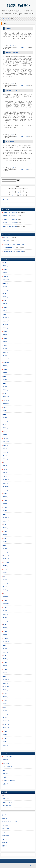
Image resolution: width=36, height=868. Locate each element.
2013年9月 (6, 731)
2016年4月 (6, 625)
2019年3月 (6, 507)
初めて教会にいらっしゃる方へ (10, 822)
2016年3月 (6, 628)
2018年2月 (6, 549)
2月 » (8, 199)
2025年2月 (6, 311)
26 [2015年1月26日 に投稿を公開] (13, 196)
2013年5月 (6, 745)
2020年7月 (6, 497)
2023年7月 (6, 373)
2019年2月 (6, 511)
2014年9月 (6, 690)
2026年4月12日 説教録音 (11, 212)
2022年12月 (6, 397)
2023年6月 (6, 376)
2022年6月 (6, 418)
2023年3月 (6, 387)
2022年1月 (6, 435)
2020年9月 (6, 490)
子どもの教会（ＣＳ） (9, 767)
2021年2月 (6, 473)
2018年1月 (6, 552)
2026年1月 (6, 273)
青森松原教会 (20, 244)
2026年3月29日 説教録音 (10, 219)
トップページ (5, 815)
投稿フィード (7, 799)
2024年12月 (6, 318)
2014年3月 (6, 711)
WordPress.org (7, 806)
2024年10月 (6, 325)
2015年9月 (6, 649)
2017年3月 (6, 587)
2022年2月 (6, 431)
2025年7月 (6, 294)
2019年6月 (6, 500)
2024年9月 (6, 328)
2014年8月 (6, 693)
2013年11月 (6, 724)
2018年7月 (6, 531)
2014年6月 (6, 700)
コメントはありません (22, 47)
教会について (5, 818)
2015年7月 (6, 655)
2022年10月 (6, 404)
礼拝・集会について (7, 825)
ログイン (5, 795)
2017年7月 (6, 573)
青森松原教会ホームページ (18, 5)
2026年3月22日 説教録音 (10, 223)
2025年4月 (6, 304)
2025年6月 (6, 297)
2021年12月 (6, 438)
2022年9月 (6, 407)
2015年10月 (6, 645)
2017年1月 (6, 593)
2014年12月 (6, 680)
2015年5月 (6, 662)
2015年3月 (6, 669)
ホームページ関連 (8, 756)
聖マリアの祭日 (10, 142)
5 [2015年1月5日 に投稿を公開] (13, 192)
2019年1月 (6, 514)
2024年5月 (6, 342)
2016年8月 (6, 611)
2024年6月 (6, 338)
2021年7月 (6, 456)
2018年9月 (6, 524)
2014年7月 (6, 697)
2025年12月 (6, 276)
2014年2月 (6, 714)
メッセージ (5, 843)
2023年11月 (6, 359)
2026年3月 (6, 266)
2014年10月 (6, 686)
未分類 (12, 46)
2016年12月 (6, 597)
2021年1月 (6, 476)
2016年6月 (6, 618)
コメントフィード (8, 802)
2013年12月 (6, 721)
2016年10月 (6, 604)
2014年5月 (6, 704)
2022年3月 (6, 428)
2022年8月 (6, 411)
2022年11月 (6, 400)
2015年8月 (6, 652)
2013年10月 (6, 728)
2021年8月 (6, 452)
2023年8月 (6, 369)
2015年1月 (6, 676)
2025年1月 (6, 314)
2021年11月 (6, 442)
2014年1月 (6, 718)
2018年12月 (6, 518)
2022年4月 (6, 425)
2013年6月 (6, 742)
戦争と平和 (6, 237)
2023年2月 (6, 390)
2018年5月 (6, 538)
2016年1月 (6, 635)
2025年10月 (6, 283)
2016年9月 (6, 607)
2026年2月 (6, 269)
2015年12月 (6, 638)
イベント (4, 832)
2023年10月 (6, 362)
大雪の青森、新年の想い (12, 53)
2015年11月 (6, 642)
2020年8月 (6, 493)
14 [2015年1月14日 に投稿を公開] (18, 193)
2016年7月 (6, 614)
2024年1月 (6, 356)
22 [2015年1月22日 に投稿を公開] (21, 194)
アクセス (4, 839)
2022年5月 (6, 421)
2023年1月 (6, 393)
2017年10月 (6, 562)
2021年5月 (6, 462)
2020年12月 (6, 480)
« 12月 (4, 199)
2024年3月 (6, 349)
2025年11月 (6, 280)
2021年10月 (6, 445)
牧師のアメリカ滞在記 (9, 781)
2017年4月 (6, 583)
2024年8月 (6, 331)
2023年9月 (6, 366)
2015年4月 (6, 666)
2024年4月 (6, 345)
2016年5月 (6, 621)
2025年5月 (6, 300)
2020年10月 (6, 487)
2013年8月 (6, 735)
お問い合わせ (5, 836)
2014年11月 (6, 683)
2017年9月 (6, 566)
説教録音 (5, 784)
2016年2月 (6, 631)
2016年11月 (6, 600)
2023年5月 (6, 380)
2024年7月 (6, 335)
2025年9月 (6, 287)
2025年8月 (6, 290)
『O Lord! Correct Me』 (9, 244)
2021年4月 (6, 466)
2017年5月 (6, 580)
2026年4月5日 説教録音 (10, 216)
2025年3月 (6, 307)
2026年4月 (6, 262)
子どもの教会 (5, 829)
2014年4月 (6, 707)
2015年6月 (6, 659)
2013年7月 (6, 738)
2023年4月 (6, 383)
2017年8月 (6, 569)
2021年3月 (6, 469)
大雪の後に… (9, 29)
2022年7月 (6, 414)
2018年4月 (6, 542)
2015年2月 (6, 673)
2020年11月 (6, 483)
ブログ (5, 24)
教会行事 (5, 774)
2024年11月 (6, 321)
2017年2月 (6, 590)
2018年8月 (6, 528)
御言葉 (5, 770)
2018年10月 (6, 521)
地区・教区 (6, 763)
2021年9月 (6, 449)
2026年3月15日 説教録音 (10, 226)
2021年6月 (6, 459)
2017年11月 (6, 559)
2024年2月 (6, 352)
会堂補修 (5, 760)
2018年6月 (6, 535)
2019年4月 (6, 504)
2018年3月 (6, 545)
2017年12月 (6, 556)
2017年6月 (6, 576)
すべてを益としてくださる (13, 91)
